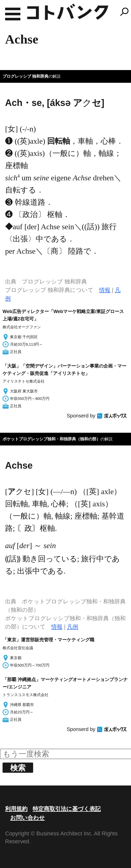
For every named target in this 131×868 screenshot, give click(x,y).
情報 (105, 290)
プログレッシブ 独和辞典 (25, 76)
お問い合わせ (28, 818)
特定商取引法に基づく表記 (67, 809)
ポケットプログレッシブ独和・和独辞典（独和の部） (51, 439)
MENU (13, 14)
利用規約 (16, 809)
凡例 (73, 627)
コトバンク (68, 12)
